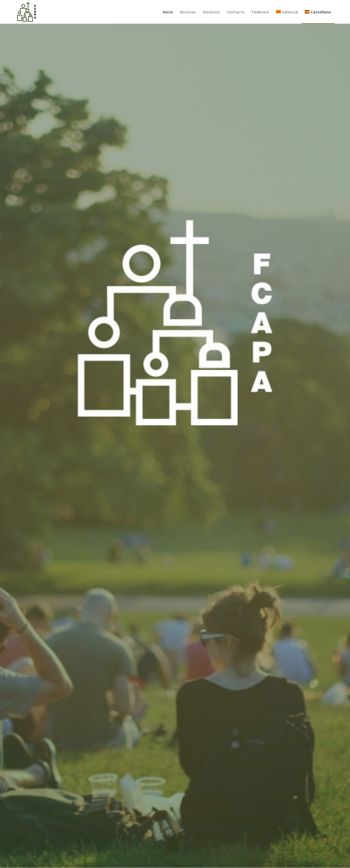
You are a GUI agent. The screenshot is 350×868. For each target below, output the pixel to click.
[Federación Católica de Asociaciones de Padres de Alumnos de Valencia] (27, 12)
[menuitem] (168, 12)
